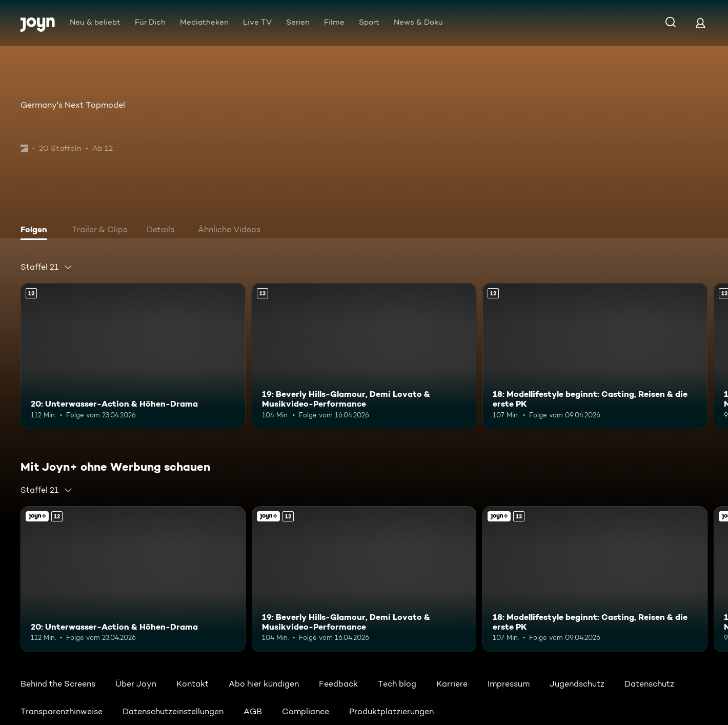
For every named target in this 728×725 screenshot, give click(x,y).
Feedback (338, 684)
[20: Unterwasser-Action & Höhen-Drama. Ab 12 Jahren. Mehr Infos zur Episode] (133, 356)
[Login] (700, 23)
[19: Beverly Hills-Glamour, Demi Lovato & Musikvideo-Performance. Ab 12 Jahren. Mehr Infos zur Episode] (364, 356)
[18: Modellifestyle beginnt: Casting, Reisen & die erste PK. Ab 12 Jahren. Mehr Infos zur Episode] (595, 356)
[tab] (36, 231)
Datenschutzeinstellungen (173, 711)
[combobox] (47, 267)
